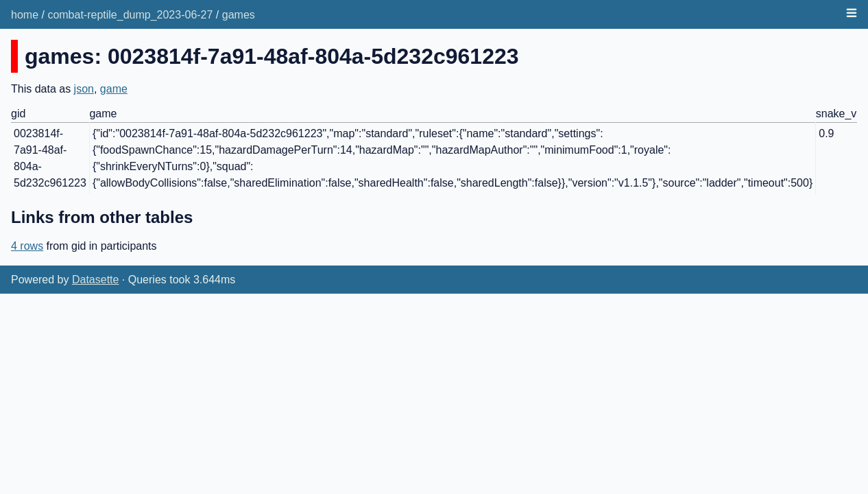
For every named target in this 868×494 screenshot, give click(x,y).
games (239, 15)
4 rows (27, 246)
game (114, 89)
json (84, 89)
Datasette (95, 280)
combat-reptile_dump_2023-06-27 (130, 15)
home (25, 15)
